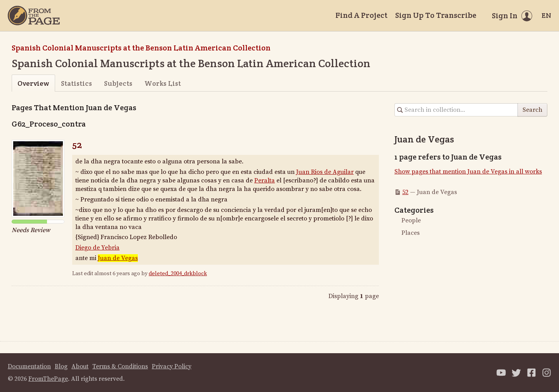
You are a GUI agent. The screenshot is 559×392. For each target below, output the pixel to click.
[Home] (34, 16)
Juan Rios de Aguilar (325, 172)
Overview (33, 83)
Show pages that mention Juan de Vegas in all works (468, 172)
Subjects (118, 83)
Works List (163, 83)
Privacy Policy (172, 366)
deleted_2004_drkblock (178, 274)
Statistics (76, 83)
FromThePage (48, 379)
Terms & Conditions (120, 366)
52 (77, 145)
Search (532, 110)
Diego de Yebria (97, 248)
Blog (61, 366)
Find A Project (361, 15)
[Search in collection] (456, 110)
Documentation (29, 366)
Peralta (265, 180)
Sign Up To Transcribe (436, 15)
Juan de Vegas (118, 258)
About (80, 366)
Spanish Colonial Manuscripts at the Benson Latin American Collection (141, 48)
